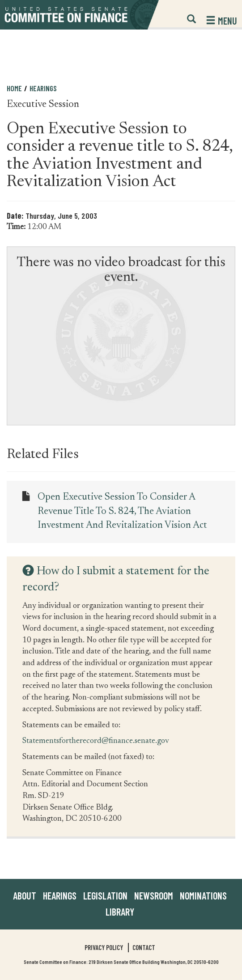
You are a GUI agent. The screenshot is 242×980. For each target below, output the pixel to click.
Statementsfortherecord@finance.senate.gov (96, 740)
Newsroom (154, 895)
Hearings (43, 88)
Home (14, 88)
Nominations (203, 895)
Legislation (105, 895)
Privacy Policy (104, 947)
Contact (144, 947)
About (25, 895)
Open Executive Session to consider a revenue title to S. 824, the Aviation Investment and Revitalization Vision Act (122, 511)
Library (120, 912)
